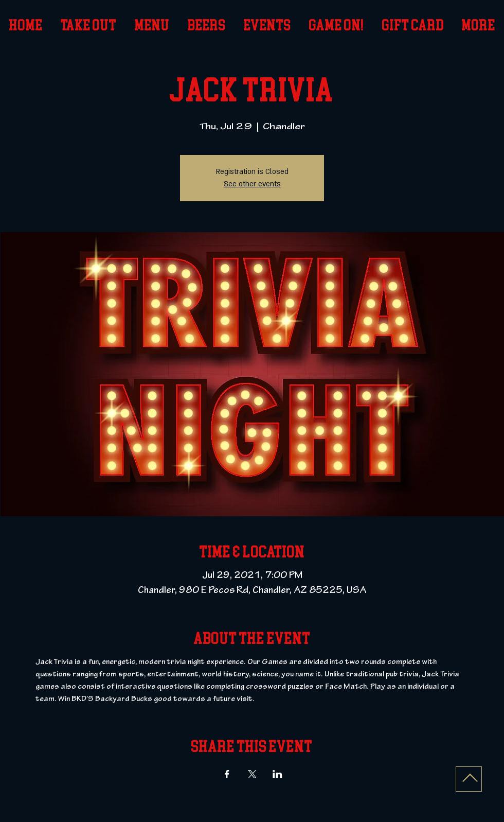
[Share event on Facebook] (227, 774)
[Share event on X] (252, 774)
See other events (252, 184)
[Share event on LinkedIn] (277, 774)
